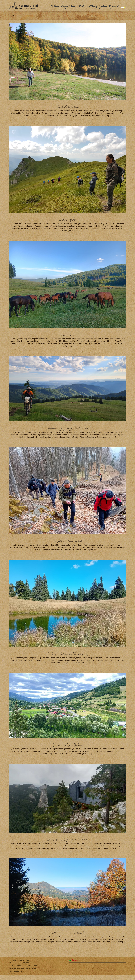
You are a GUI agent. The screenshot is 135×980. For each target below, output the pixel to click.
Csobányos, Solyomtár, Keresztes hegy (67, 654)
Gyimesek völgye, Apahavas (68, 745)
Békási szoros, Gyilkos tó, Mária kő (67, 840)
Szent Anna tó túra (68, 107)
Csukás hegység (67, 220)
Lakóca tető (67, 335)
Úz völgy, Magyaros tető (67, 541)
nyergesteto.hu (19, 971)
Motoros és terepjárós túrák (68, 933)
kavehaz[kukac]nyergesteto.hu (25, 968)
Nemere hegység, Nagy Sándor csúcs (68, 429)
